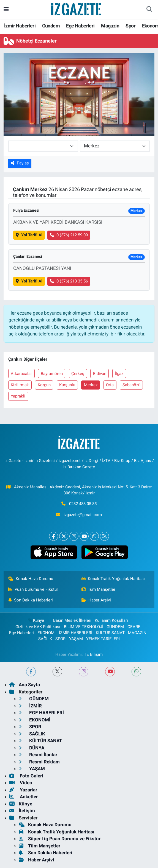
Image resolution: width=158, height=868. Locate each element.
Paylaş (20, 163)
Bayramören (52, 374)
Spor (130, 26)
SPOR (60, 639)
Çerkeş (78, 374)
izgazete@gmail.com (83, 515)
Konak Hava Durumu (31, 579)
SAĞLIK (45, 639)
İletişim (22, 811)
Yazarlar (23, 790)
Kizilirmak (20, 385)
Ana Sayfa (25, 685)
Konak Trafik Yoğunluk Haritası (113, 579)
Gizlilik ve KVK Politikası (38, 627)
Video (21, 783)
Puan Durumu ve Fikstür (33, 589)
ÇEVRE (134, 627)
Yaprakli (18, 396)
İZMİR (30, 706)
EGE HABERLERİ (41, 713)
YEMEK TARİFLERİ (103, 639)
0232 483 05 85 (83, 504)
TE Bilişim (93, 654)
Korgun (44, 385)
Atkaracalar (21, 374)
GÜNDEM (115, 627)
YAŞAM (76, 639)
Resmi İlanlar (38, 755)
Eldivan (100, 374)
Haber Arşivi (96, 600)
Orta (110, 385)
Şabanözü (131, 385)
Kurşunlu (67, 385)
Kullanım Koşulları (111, 620)
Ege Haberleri (80, 26)
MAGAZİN (137, 633)
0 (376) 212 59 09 (69, 235)
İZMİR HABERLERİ (76, 633)
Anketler (24, 797)
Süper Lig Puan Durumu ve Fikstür (60, 839)
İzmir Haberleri (20, 26)
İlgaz (119, 374)
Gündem (51, 26)
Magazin (110, 26)
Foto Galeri (26, 776)
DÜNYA (32, 748)
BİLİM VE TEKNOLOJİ (84, 627)
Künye (36, 620)
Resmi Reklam (39, 762)
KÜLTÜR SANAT (110, 633)
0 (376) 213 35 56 (69, 281)
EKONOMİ (47, 633)
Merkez (91, 385)
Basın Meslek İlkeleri (72, 620)
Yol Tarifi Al (29, 235)
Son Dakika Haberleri (31, 600)
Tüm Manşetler (99, 589)
